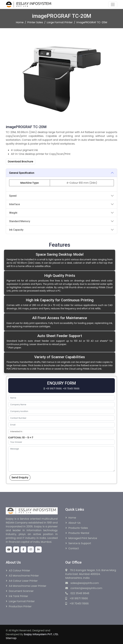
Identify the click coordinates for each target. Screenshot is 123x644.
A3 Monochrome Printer (24, 576)
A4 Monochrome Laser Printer (28, 586)
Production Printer (20, 606)
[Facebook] (23, 549)
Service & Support (80, 543)
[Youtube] (9, 549)
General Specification (22, 189)
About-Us (74, 523)
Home (20, 22)
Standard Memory (20, 238)
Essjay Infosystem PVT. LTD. (41, 634)
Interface (14, 221)
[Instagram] (31, 549)
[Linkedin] (38, 549)
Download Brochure (20, 178)
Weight (13, 229)
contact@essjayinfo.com (84, 588)
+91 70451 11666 (71, 389)
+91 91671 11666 (54, 389)
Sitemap (11, 638)
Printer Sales (35, 22)
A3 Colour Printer (19, 571)
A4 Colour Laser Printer (23, 581)
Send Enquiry (20, 477)
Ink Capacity (16, 246)
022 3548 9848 (77, 593)
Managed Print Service (83, 538)
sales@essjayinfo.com (82, 583)
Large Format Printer (60, 22)
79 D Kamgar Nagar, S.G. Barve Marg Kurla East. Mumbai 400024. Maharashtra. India (91, 574)
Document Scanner (21, 591)
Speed (13, 212)
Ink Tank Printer (18, 596)
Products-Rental (79, 533)
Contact (74, 548)
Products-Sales (78, 528)
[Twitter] (16, 549)
